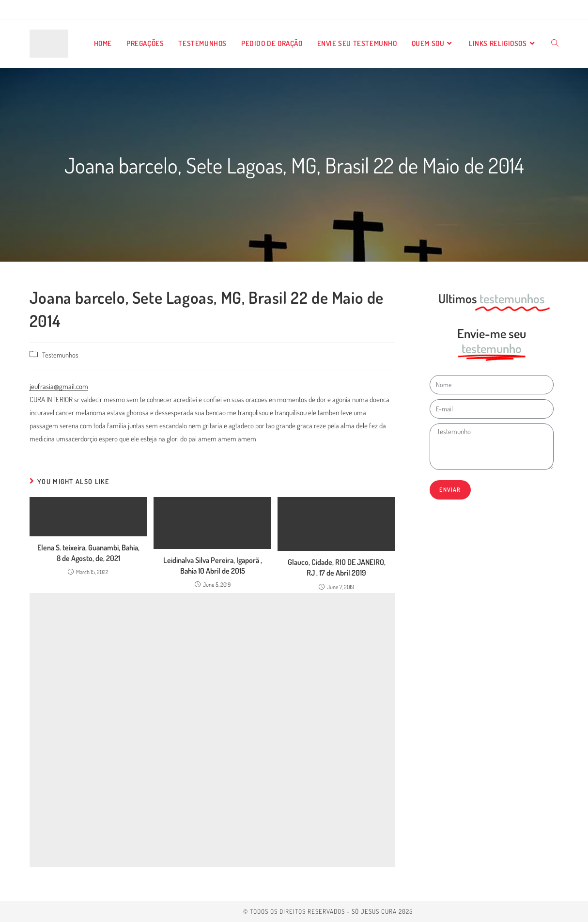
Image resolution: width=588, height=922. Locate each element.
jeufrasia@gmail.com (59, 386)
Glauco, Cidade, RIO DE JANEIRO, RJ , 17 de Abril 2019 (337, 567)
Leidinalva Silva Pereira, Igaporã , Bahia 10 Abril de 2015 (213, 565)
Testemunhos (60, 355)
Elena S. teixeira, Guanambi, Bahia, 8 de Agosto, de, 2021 (88, 553)
